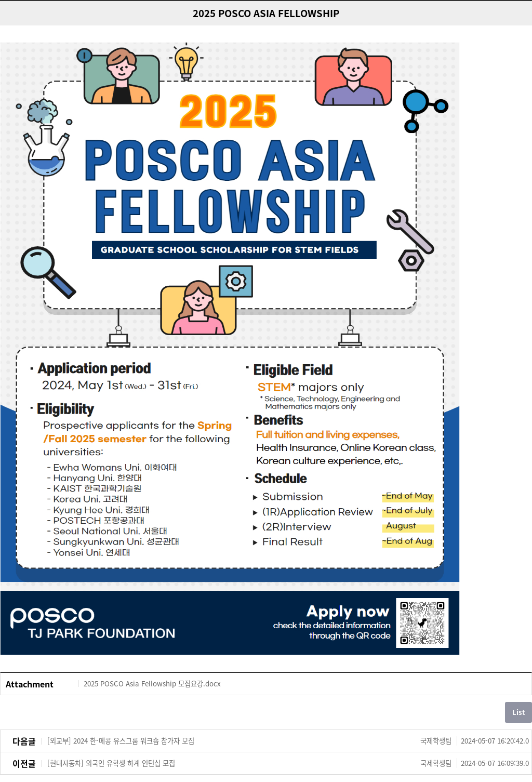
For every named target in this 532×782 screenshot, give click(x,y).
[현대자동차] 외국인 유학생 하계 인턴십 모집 (288, 763)
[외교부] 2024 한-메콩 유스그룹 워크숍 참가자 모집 (288, 741)
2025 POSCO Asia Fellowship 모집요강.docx (152, 684)
